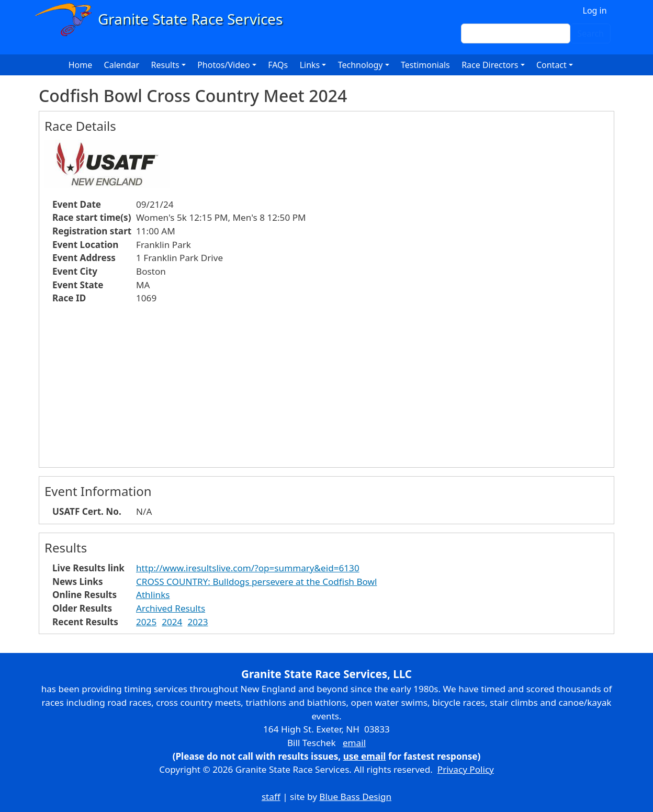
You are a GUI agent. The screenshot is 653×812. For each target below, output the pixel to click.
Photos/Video (224, 65)
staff (271, 797)
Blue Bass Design (355, 797)
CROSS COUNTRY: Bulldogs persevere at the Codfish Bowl (256, 582)
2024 (172, 622)
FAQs (278, 65)
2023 (198, 622)
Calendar (122, 65)
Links (310, 65)
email (354, 743)
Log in (595, 10)
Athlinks (153, 595)
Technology (361, 65)
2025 (146, 622)
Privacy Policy (466, 769)
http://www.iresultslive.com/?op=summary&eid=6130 (248, 568)
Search (590, 33)
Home (81, 65)
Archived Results (171, 608)
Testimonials (425, 65)
